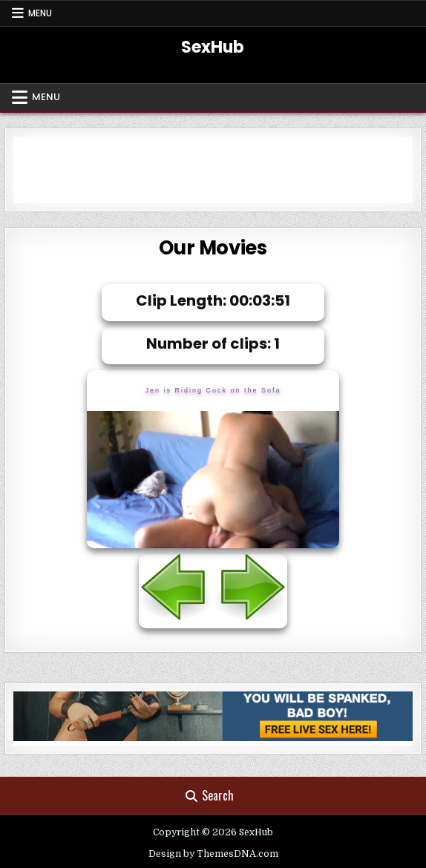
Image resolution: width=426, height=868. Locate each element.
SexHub (213, 47)
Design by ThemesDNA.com (213, 854)
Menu (40, 13)
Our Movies (213, 248)
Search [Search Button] (210, 795)
